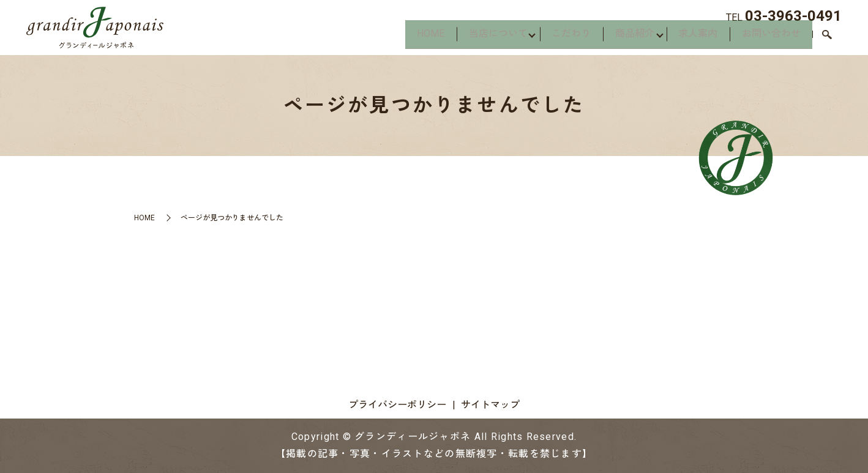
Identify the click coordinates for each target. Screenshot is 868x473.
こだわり (553, 37)
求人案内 (690, 37)
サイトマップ (490, 405)
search (827, 39)
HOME (402, 37)
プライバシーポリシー (397, 405)
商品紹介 (621, 37)
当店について (474, 37)
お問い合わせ (768, 37)
